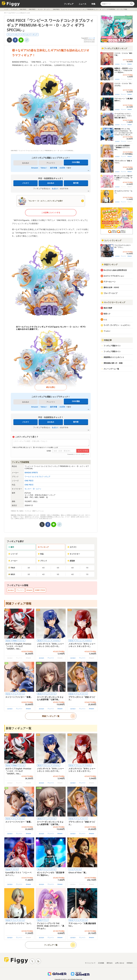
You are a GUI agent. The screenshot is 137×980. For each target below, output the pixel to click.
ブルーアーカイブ (110, 293)
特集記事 (107, 340)
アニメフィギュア (14, 34)
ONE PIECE (23, 9)
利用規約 (130, 963)
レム (105, 319)
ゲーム (14, 694)
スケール (22, 641)
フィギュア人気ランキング (114, 48)
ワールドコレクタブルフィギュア (37, 477)
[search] (131, 4)
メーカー (13, 561)
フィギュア (69, 4)
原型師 (71, 561)
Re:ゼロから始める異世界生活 (115, 270)
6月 (73, 568)
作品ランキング (109, 264)
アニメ (14, 920)
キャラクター (74, 554)
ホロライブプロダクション (114, 276)
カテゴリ (72, 547)
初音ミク (107, 314)
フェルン (107, 331)
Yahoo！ (44, 168)
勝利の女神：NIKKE (111, 287)
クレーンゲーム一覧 (111, 369)
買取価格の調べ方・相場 (113, 363)
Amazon (35, 168)
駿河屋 (76, 183)
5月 (58, 568)
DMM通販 (76, 162)
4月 (43, 568)
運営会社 (110, 963)
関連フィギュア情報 (19, 603)
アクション (47, 641)
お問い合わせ (120, 963)
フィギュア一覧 (51, 945)
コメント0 (92, 38)
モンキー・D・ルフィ (44, 9)
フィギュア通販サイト (112, 346)
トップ (6, 9)
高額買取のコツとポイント (114, 357)
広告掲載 (101, 963)
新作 (11, 547)
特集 (93, 4)
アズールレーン (110, 282)
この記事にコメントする (51, 213)
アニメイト (20, 590)
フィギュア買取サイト (112, 351)
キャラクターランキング (113, 302)
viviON (62, 168)
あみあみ (51, 183)
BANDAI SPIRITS (31, 473)
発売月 (12, 574)
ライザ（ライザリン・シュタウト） (117, 325)
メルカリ (26, 183)
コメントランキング (111, 240)
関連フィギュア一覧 (51, 716)
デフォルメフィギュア (30, 34)
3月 (29, 568)
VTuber (15, 641)
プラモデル (56, 641)
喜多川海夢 (108, 308)
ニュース (83, 4)
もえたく (55, 188)
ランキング (43, 547)
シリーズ (13, 554)
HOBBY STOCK (40, 590)
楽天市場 (54, 168)
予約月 (12, 568)
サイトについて (90, 963)
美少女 (8, 641)
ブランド (42, 561)
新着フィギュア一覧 (19, 728)
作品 (41, 554)
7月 (87, 568)
